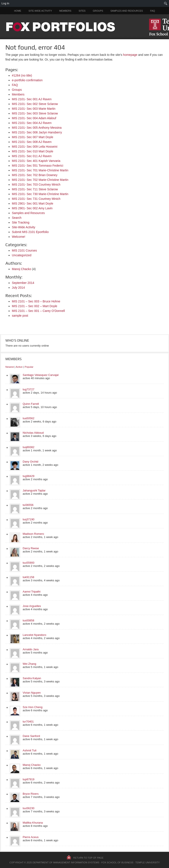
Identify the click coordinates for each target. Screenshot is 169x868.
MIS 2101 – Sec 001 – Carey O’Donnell (38, 311)
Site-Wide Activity (40, 11)
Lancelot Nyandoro (34, 635)
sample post (20, 316)
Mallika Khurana (33, 823)
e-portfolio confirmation (27, 80)
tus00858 (28, 620)
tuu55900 (28, 563)
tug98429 (28, 476)
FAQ (153, 11)
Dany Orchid (30, 462)
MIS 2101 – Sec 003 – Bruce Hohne (36, 301)
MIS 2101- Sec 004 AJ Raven (32, 123)
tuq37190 (28, 519)
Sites (82, 11)
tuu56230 (28, 808)
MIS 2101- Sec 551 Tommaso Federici (38, 166)
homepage (130, 55)
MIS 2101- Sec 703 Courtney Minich (36, 185)
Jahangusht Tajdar (34, 490)
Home (18, 11)
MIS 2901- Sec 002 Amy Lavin (32, 208)
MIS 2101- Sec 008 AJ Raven (32, 142)
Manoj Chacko (22, 269)
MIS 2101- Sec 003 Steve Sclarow (35, 113)
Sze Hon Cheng (33, 707)
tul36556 (28, 505)
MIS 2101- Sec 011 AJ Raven (32, 156)
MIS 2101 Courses (24, 250)
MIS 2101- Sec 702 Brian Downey (35, 175)
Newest (10, 367)
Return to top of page (88, 858)
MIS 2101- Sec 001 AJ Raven (32, 99)
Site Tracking (21, 222)
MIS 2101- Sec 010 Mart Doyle (32, 151)
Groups (98, 11)
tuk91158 (28, 577)
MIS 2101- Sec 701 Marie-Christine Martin (40, 170)
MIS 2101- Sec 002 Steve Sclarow (35, 104)
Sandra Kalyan (32, 678)
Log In (5, 3)
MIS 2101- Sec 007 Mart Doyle (32, 137)
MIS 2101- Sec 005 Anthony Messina (37, 128)
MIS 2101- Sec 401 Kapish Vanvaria (36, 161)
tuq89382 (28, 447)
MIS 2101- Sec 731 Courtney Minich (36, 199)
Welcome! (19, 237)
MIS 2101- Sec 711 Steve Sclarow (35, 189)
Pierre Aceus (31, 837)
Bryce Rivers (31, 794)
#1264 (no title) (22, 75)
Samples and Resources (127, 11)
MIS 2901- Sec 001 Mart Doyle (32, 203)
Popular (29, 367)
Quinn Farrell (31, 404)
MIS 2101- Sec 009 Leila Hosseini (35, 147)
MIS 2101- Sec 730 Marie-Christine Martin (40, 194)
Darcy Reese (31, 548)
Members (65, 11)
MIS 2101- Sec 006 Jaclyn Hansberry (37, 132)
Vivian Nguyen (32, 693)
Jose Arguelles (32, 606)
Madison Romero (33, 534)
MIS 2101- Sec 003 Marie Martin (34, 109)
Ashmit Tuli (30, 750)
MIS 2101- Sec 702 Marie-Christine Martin (40, 180)
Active (19, 367)
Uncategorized (22, 255)
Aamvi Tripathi (32, 592)
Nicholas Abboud (33, 433)
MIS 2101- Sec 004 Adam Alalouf (34, 118)
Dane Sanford (31, 736)
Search (17, 218)
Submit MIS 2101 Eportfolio (30, 232)
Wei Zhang (29, 664)
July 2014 (18, 288)
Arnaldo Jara (31, 649)
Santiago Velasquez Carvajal (41, 375)
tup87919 (28, 779)
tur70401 (28, 722)
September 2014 (23, 283)
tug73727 (28, 389)
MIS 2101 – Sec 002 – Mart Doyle (35, 306)
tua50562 (28, 418)
